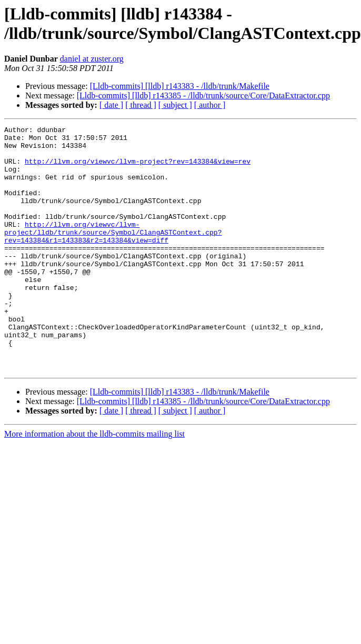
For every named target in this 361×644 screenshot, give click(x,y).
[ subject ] (175, 105)
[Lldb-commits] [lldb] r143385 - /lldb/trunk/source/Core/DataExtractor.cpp (203, 95)
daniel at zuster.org (92, 59)
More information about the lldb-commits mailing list (94, 483)
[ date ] (111, 105)
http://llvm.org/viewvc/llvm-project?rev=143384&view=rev (138, 169)
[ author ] (210, 105)
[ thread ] (141, 105)
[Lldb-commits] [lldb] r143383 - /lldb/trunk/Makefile (180, 86)
